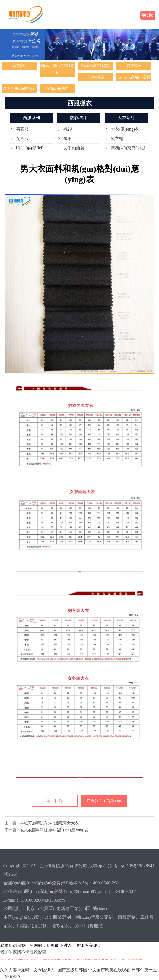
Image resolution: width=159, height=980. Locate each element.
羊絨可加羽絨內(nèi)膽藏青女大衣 (49, 823)
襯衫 (68, 129)
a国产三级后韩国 (72, 970)
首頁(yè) (19, 66)
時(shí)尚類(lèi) (30, 148)
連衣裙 (117, 139)
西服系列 (31, 118)
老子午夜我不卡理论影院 (23, 952)
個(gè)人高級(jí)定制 (134, 77)
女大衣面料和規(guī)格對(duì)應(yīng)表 (54, 830)
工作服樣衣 (96, 77)
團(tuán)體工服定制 (96, 66)
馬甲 (68, 139)
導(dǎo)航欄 (148, 16)
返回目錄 (55, 801)
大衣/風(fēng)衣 (125, 129)
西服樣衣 (134, 66)
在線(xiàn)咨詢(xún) (104, 801)
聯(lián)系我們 (57, 88)
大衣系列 (126, 118)
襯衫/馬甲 (79, 118)
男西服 (22, 129)
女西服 (22, 139)
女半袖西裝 (74, 148)
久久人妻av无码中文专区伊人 (27, 970)
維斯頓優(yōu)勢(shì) (19, 88)
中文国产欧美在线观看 (109, 970)
